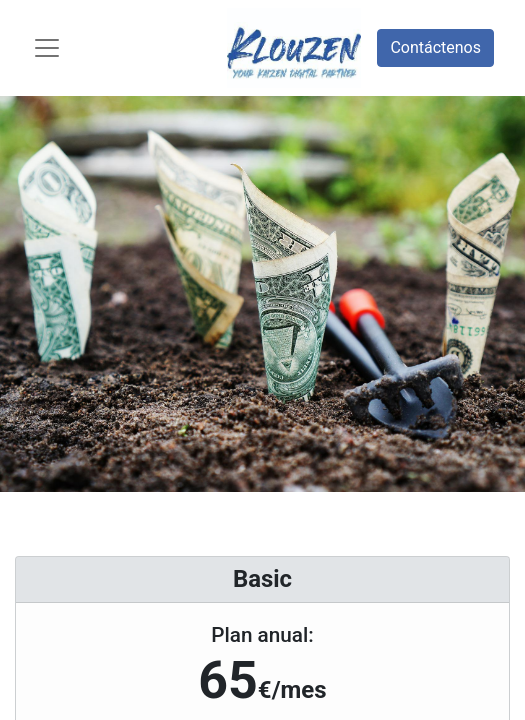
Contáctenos (435, 47)
